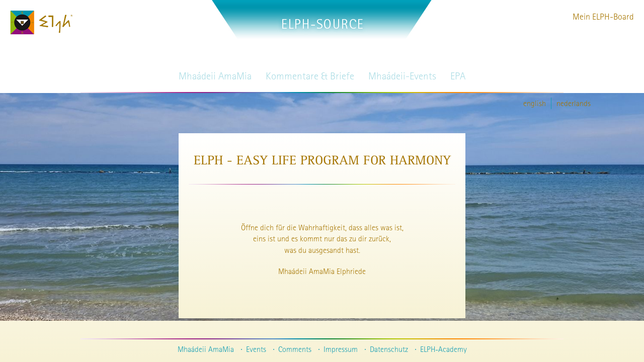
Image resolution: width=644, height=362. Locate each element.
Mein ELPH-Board (603, 16)
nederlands (574, 103)
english (535, 103)
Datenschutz (389, 349)
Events (256, 349)
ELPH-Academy (444, 349)
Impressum (341, 349)
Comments (295, 349)
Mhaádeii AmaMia (206, 349)
